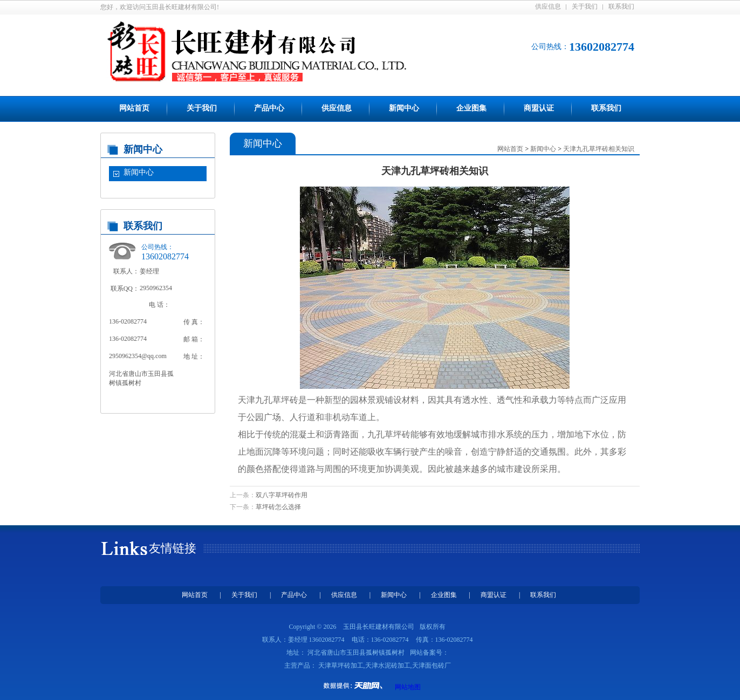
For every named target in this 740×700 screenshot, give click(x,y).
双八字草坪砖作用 (282, 495)
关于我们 (585, 6)
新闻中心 (404, 108)
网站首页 (134, 108)
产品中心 (269, 108)
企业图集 (471, 108)
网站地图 (408, 687)
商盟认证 (539, 108)
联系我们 (621, 6)
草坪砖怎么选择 (278, 507)
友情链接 (173, 548)
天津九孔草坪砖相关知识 (599, 149)
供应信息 (548, 6)
